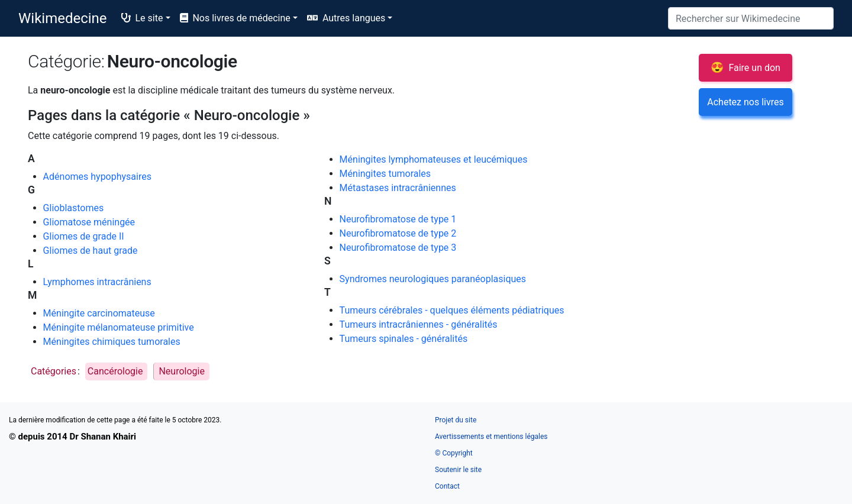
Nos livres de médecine (235, 18)
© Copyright (454, 453)
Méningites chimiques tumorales (112, 342)
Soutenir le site (458, 470)
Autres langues (354, 18)
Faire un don (745, 67)
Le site (142, 18)
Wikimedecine (63, 18)
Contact (447, 486)
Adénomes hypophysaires (97, 177)
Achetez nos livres (745, 102)
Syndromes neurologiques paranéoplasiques (433, 279)
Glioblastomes (74, 208)
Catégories (54, 371)
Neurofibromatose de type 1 (398, 219)
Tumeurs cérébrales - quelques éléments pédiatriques (452, 310)
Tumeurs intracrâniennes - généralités (419, 324)
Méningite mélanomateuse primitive (119, 327)
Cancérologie (115, 371)
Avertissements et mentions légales (491, 437)
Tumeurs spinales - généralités (404, 339)
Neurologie (181, 371)
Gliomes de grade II (84, 236)
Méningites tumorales (385, 174)
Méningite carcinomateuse (99, 313)
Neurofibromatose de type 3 (398, 248)
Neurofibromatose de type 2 (398, 233)
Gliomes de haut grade (91, 251)
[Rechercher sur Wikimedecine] (751, 18)
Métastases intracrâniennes (398, 188)
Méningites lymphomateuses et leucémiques (434, 159)
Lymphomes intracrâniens (97, 282)
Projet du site (456, 420)
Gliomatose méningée (89, 222)
